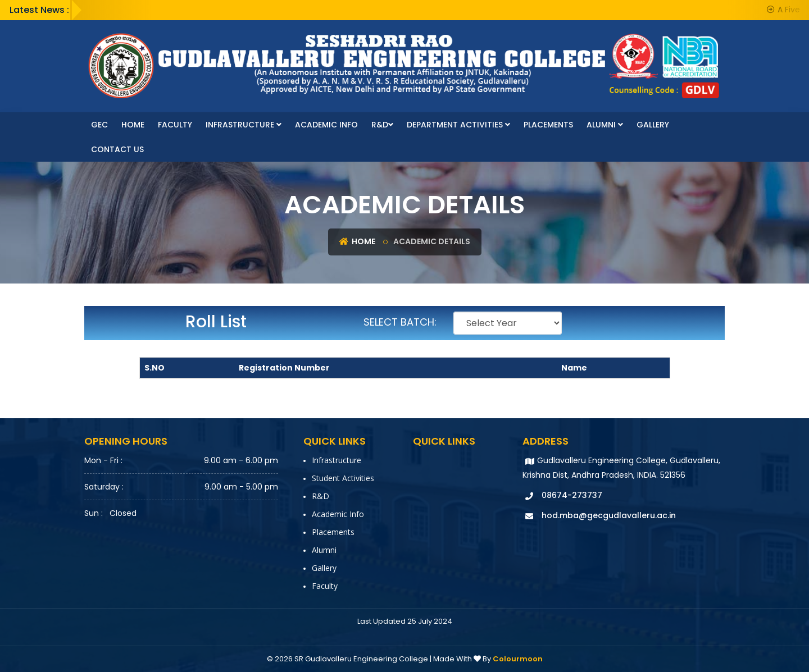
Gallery (653, 125)
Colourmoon (518, 659)
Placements (548, 125)
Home (133, 125)
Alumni (605, 125)
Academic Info (326, 125)
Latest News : (39, 10)
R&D (382, 125)
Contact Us (117, 149)
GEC (99, 125)
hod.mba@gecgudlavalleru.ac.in (609, 515)
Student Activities (343, 478)
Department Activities (458, 125)
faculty (175, 125)
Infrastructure (244, 125)
